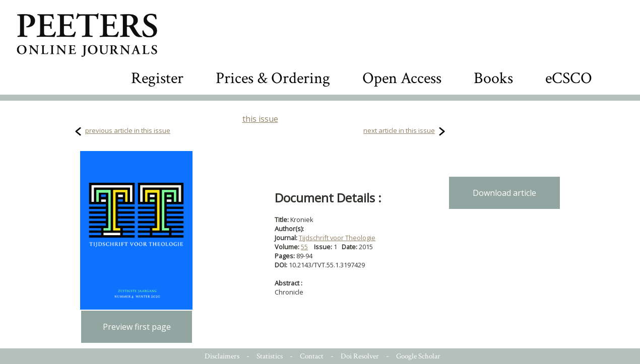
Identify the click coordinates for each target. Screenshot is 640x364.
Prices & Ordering (273, 78)
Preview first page (137, 327)
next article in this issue (399, 130)
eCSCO (569, 78)
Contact (312, 356)
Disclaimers (222, 356)
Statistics (270, 356)
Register (157, 78)
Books (493, 78)
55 (304, 247)
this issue (260, 119)
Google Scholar (418, 356)
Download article (504, 193)
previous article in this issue (128, 130)
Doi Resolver (360, 356)
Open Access (402, 78)
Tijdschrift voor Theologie (337, 238)
